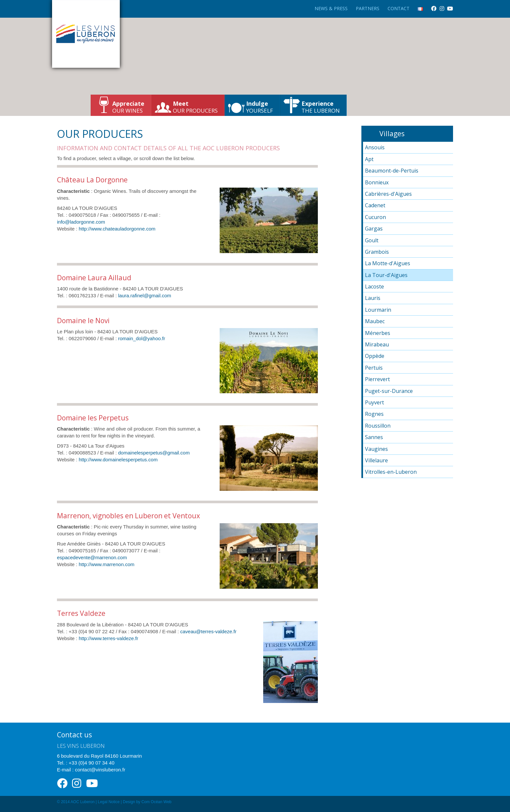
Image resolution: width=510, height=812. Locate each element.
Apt (369, 159)
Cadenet (375, 205)
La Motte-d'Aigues (388, 263)
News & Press (331, 8)
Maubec (375, 321)
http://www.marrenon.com (106, 564)
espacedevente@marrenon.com (92, 557)
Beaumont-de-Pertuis (392, 171)
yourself (260, 107)
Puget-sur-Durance (389, 391)
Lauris (373, 298)
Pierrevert (377, 379)
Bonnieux (377, 182)
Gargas (374, 229)
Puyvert (374, 402)
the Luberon (321, 107)
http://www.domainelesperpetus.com (118, 460)
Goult (372, 240)
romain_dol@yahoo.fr (142, 338)
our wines (128, 107)
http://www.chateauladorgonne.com (117, 229)
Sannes (374, 437)
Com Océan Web (156, 802)
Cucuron (375, 217)
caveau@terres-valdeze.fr (208, 631)
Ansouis (375, 147)
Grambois (377, 252)
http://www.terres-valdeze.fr (108, 638)
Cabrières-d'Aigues (388, 194)
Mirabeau (377, 344)
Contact (399, 8)
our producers (195, 107)
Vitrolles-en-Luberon (391, 472)
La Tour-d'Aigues (386, 275)
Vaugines (376, 449)
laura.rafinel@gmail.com (145, 295)
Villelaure (376, 460)
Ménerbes (378, 333)
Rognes (374, 414)
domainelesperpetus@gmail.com (154, 453)
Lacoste (374, 286)
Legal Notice (109, 802)
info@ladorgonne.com (81, 222)
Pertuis (374, 368)
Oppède (375, 356)
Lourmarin (378, 310)
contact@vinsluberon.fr (100, 770)
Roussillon (378, 426)
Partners (368, 8)
